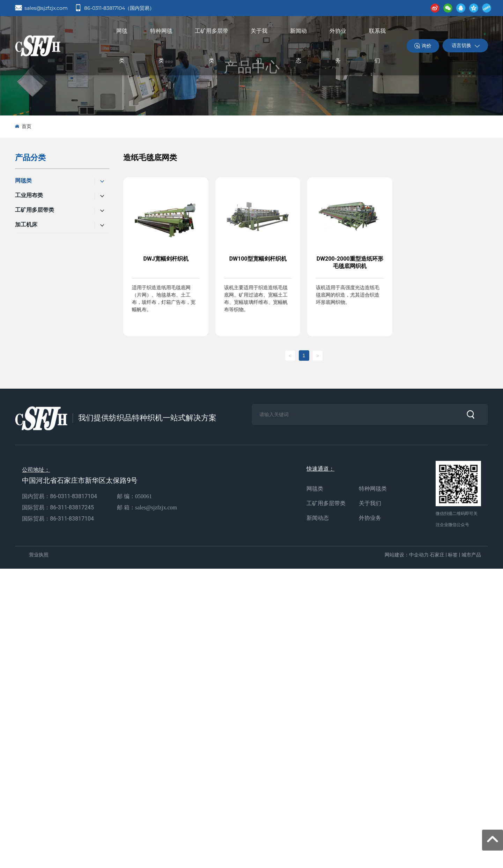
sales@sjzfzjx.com (46, 8)
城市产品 (471, 555)
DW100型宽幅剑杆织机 (258, 259)
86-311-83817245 (73, 507)
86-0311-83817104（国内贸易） (119, 8)
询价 (427, 46)
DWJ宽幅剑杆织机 (166, 259)
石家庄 (437, 555)
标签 (453, 555)
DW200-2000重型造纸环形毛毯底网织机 (350, 262)
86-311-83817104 (72, 519)
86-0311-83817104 (73, 496)
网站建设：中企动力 (407, 555)
